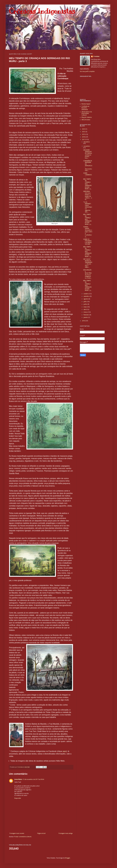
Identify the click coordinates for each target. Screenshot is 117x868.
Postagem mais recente (17, 833)
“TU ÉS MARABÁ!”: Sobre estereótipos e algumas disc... (88, 207)
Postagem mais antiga (66, 833)
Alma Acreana (86, 120)
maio (85, 307)
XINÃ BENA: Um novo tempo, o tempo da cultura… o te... (88, 195)
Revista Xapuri (86, 104)
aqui (64, 751)
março (86, 312)
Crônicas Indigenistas (42, 11)
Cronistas (96, 56)
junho (86, 304)
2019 (84, 134)
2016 (84, 321)
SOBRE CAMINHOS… (88, 175)
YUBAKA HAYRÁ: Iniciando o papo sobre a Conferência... (88, 232)
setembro (87, 296)
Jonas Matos (18, 779)
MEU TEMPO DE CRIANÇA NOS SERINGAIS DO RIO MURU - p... (87, 184)
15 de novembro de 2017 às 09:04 (33, 779)
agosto (86, 299)
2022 (84, 132)
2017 (84, 140)
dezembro (87, 142)
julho (85, 302)
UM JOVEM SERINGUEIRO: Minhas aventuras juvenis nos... (88, 154)
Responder (18, 798)
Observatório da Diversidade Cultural (87, 113)
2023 (84, 129)
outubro (86, 294)
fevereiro (87, 315)
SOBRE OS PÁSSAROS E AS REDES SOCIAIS (87, 242)
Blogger (68, 858)
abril (85, 310)
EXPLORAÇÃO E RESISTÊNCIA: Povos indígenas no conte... (88, 274)
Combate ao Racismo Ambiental (85, 108)
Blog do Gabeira (87, 117)
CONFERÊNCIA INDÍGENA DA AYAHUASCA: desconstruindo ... (88, 166)
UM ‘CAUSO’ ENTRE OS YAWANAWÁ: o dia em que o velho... (88, 263)
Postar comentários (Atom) (23, 837)
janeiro (86, 317)
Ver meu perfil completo (87, 71)
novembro (87, 146)
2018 (84, 137)
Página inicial (41, 833)
